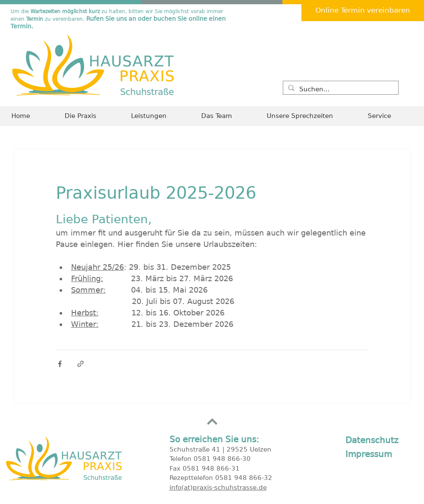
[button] (390, 116)
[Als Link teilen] (81, 364)
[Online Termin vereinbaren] (363, 11)
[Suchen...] (340, 89)
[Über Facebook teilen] (60, 364)
